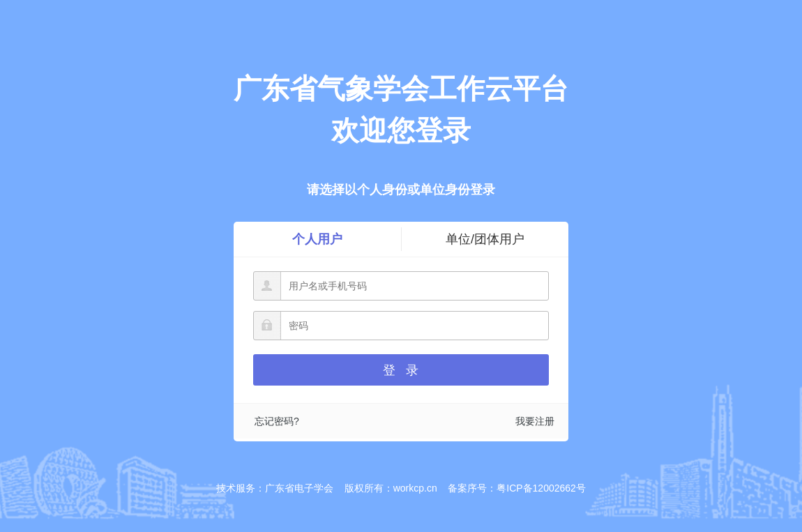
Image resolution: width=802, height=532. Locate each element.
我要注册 (535, 421)
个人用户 (317, 239)
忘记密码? (277, 421)
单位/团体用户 (485, 239)
